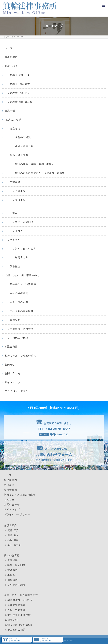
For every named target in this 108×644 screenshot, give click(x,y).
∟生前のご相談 (18, 137)
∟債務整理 (13, 266)
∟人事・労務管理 (16, 302)
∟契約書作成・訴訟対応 (20, 284)
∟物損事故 (15, 200)
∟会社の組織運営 (16, 293)
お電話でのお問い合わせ (14, 640)
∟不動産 (11, 213)
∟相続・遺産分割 (19, 146)
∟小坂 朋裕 (11, 540)
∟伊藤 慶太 (11, 535)
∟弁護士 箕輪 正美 (17, 75)
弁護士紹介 (11, 66)
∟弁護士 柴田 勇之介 (19, 102)
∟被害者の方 (16, 257)
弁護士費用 (11, 347)
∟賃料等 (14, 231)
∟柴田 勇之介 (13, 545)
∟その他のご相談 (16, 338)
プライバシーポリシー (18, 391)
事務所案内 (11, 57)
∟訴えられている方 (20, 249)
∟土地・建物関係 (19, 222)
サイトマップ (13, 382)
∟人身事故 (15, 191)
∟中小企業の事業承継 (19, 311)
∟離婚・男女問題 (16, 155)
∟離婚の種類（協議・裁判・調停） (30, 164)
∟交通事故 (13, 182)
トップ (6, 37)
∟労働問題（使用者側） (20, 329)
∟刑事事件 (13, 240)
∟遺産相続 (13, 129)
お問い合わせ (13, 373)
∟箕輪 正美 (11, 530)
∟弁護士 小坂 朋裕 (17, 93)
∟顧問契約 (13, 320)
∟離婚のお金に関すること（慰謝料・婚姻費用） (37, 173)
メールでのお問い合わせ (45, 640)
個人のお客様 (13, 120)
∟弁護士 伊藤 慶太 (17, 84)
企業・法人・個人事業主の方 (22, 275)
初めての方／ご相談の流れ (20, 356)
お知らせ (10, 364)
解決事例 (10, 111)
